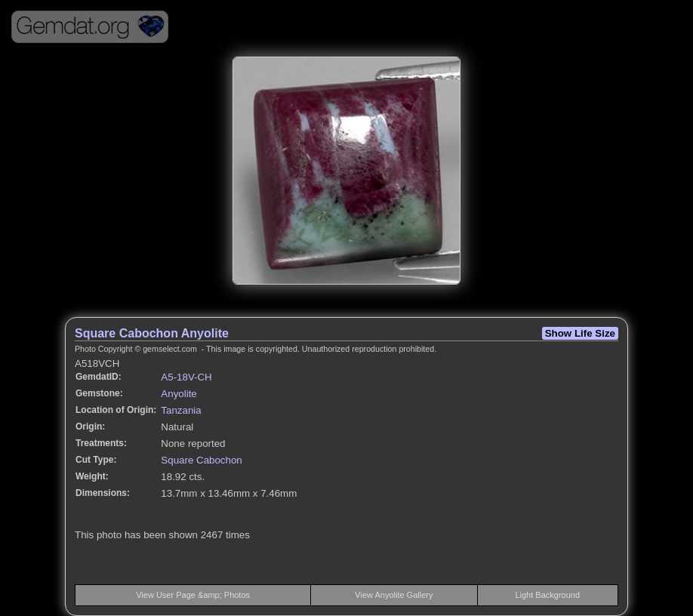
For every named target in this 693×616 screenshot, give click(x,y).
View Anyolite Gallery (394, 595)
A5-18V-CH (186, 377)
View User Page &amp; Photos (193, 595)
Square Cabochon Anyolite (152, 333)
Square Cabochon (201, 460)
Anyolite (179, 394)
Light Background (547, 595)
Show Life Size (580, 333)
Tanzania (181, 410)
